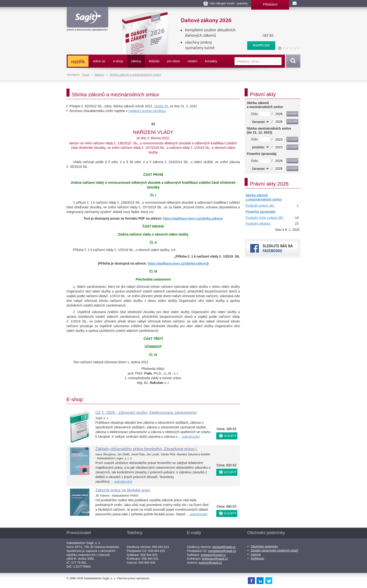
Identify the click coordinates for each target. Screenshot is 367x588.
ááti (154, 61)
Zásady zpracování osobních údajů (275, 550)
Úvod (86, 75)
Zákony (99, 75)
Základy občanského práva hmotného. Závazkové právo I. (147, 449)
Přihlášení (270, 4)
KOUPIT (230, 436)
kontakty (211, 61)
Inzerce (256, 554)
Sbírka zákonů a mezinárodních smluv (135, 75)
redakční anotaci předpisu (147, 111)
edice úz (99, 61)
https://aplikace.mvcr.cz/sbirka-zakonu (193, 218)
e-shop (118, 61)
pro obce (173, 61)
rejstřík (78, 62)
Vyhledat (292, 61)
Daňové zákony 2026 (197, 14)
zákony (136, 61)
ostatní (192, 61)
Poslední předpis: (258, 224)
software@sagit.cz (213, 555)
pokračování (191, 437)
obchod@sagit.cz (224, 547)
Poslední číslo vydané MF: (265, 218)
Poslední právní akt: (260, 206)
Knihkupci (257, 558)
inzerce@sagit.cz (210, 563)
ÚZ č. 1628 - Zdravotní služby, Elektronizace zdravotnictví (146, 413)
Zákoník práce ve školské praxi (123, 490)
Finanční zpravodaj (260, 212)
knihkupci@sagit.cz (215, 559)
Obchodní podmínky (264, 546)
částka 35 (161, 106)
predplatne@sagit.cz (222, 551)
